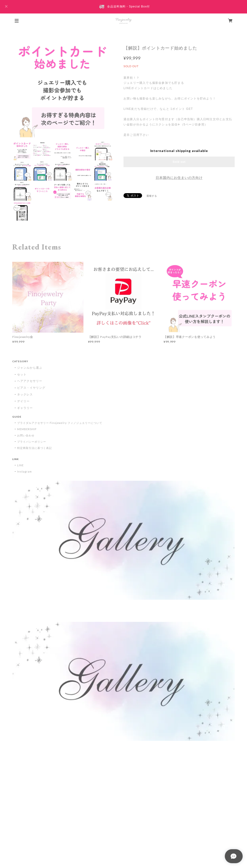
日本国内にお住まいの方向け (179, 178)
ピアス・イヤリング (31, 388)
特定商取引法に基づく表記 (34, 448)
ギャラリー (25, 408)
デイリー (23, 401)
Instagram (24, 471)
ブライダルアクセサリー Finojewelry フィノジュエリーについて (60, 423)
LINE (20, 465)
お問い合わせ (26, 435)
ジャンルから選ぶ (30, 368)
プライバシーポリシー (32, 442)
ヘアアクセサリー (30, 381)
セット (22, 374)
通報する (152, 196)
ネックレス (25, 394)
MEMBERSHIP (27, 429)
